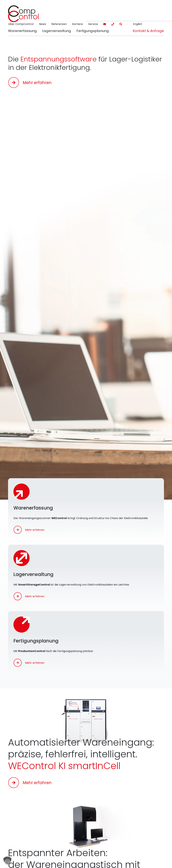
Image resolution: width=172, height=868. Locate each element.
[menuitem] (21, 24)
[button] (22, 31)
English (138, 24)
